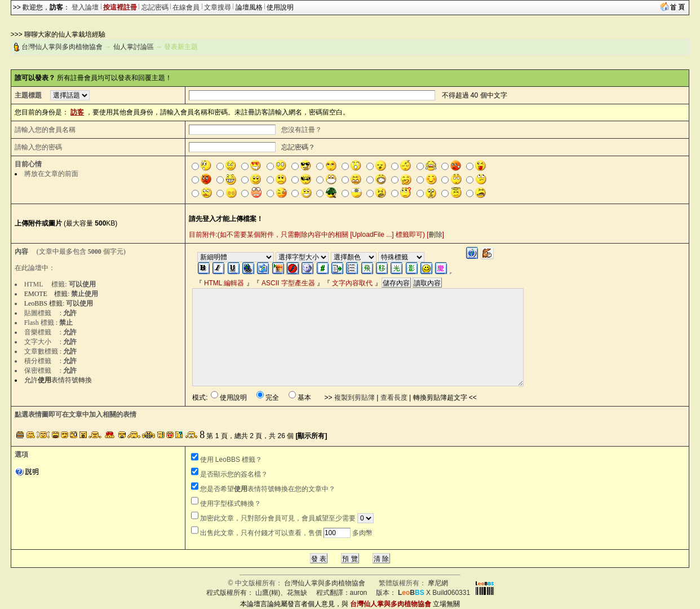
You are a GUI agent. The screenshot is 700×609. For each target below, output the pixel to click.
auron (359, 593)
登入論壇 (85, 7)
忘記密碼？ (298, 147)
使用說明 (280, 7)
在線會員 (186, 7)
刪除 (436, 235)
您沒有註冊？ (302, 130)
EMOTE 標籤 (46, 294)
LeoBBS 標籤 (43, 303)
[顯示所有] (312, 436)
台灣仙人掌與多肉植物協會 (62, 47)
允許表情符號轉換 (58, 380)
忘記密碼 (155, 7)
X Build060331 (434, 593)
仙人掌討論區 (134, 47)
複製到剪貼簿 (355, 398)
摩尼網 (438, 583)
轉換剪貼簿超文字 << (445, 398)
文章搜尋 (218, 7)
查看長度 (394, 398)
